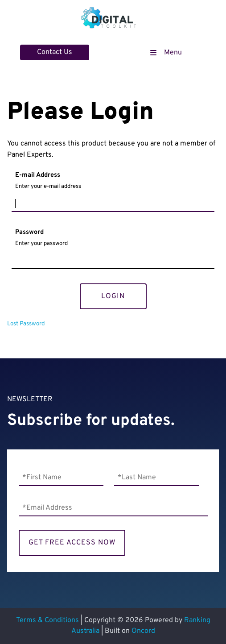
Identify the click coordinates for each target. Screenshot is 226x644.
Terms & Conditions (47, 620)
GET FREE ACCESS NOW (72, 543)
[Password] (113, 261)
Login (113, 296)
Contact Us (38, 50)
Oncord (143, 631)
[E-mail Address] (113, 204)
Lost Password (26, 324)
